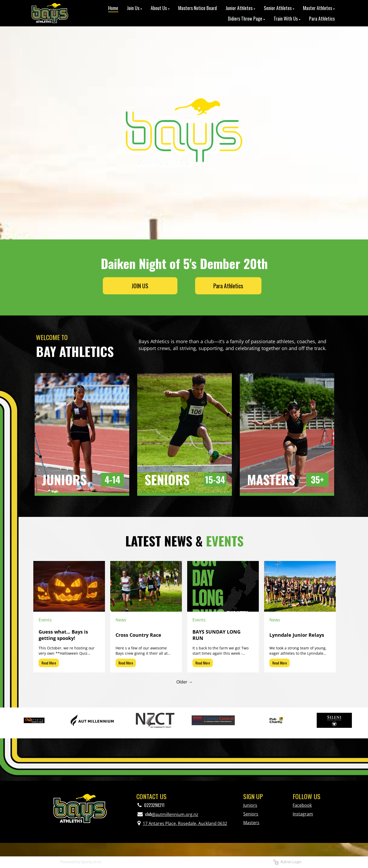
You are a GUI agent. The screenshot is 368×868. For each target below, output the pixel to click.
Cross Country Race (138, 635)
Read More (49, 663)
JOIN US (140, 286)
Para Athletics (228, 286)
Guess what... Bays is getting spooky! (63, 635)
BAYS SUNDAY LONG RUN (217, 635)
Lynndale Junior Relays (297, 635)
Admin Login (287, 862)
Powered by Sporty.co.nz (81, 862)
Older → (185, 682)
